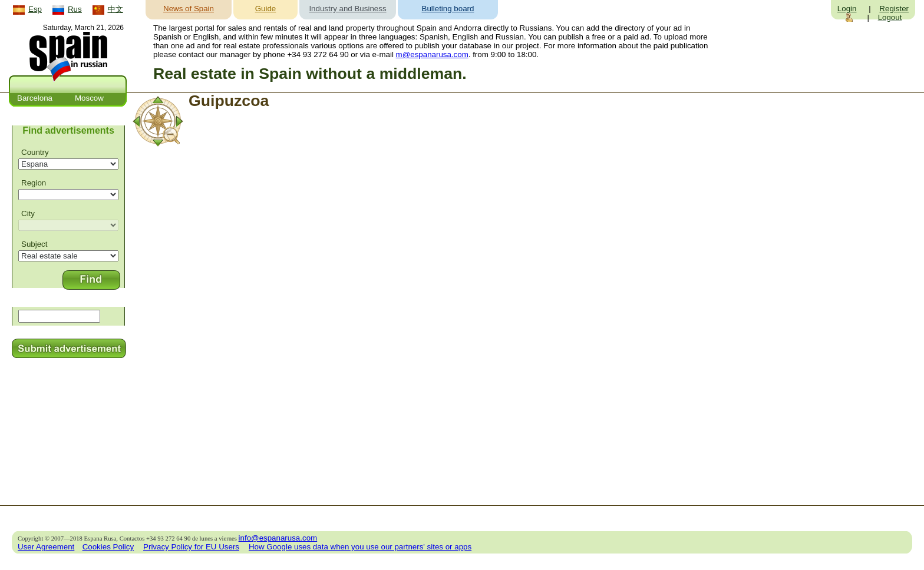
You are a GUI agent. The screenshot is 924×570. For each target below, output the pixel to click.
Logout (890, 17)
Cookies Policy (108, 547)
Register (894, 9)
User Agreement (46, 547)
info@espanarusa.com (278, 538)
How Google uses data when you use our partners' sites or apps (360, 547)
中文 (115, 9)
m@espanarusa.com (432, 54)
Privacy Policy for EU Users (191, 547)
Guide (266, 9)
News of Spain (189, 9)
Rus (75, 9)
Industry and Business (347, 9)
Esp (35, 9)
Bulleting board (448, 9)
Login (847, 9)
